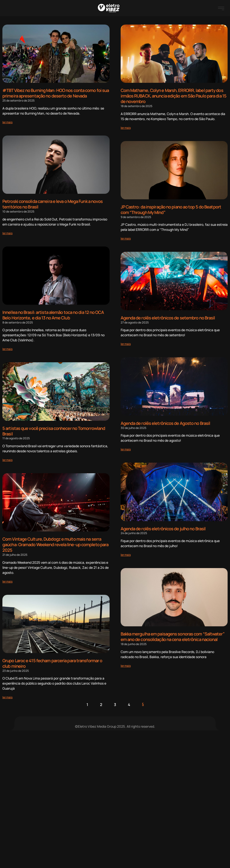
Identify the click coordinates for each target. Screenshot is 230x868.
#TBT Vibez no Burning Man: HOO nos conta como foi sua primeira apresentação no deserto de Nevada (56, 93)
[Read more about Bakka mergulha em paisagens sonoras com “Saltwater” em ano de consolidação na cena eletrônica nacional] (126, 665)
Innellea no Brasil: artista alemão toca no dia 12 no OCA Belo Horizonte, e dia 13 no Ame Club (53, 314)
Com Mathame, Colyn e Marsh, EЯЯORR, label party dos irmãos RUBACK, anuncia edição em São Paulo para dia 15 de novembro (174, 96)
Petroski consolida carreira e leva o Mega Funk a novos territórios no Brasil (53, 204)
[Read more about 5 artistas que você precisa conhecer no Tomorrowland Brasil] (7, 459)
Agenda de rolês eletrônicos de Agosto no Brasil (165, 422)
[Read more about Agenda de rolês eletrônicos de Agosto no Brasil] (126, 449)
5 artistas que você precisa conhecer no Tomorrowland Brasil (54, 430)
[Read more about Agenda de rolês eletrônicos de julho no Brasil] (126, 554)
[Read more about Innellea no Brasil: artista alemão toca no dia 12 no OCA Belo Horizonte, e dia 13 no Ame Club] (7, 348)
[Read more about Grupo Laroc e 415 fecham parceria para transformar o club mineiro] (7, 696)
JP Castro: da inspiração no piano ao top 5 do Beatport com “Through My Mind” (171, 209)
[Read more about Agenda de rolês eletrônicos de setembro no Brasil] (126, 343)
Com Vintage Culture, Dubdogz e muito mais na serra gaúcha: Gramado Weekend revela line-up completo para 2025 (55, 544)
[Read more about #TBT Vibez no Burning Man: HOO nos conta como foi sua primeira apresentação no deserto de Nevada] (7, 122)
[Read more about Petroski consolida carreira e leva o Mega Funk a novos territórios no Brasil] (7, 233)
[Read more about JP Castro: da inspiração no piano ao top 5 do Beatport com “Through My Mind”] (126, 238)
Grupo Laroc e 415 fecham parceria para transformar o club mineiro (52, 662)
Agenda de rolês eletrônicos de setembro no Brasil (168, 317)
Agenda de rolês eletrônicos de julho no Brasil (163, 528)
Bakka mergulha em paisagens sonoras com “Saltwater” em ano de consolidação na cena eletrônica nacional (173, 636)
